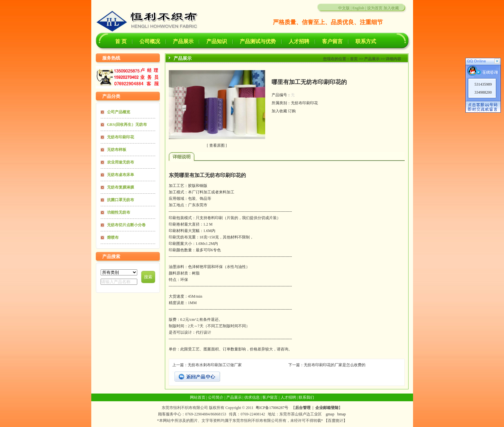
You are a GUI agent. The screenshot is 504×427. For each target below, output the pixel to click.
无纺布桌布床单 (121, 175)
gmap (330, 414)
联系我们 (306, 397)
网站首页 (198, 397)
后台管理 (303, 408)
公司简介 (216, 397)
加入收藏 (391, 8)
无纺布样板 (117, 150)
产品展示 (183, 41)
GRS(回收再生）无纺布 (127, 125)
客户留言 (332, 41)
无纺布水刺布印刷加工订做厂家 (215, 365)
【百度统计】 (336, 421)
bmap (342, 414)
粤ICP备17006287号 (272, 408)
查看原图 (217, 145)
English (358, 8)
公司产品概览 (119, 112)
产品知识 (217, 41)
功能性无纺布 (119, 212)
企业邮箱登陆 (327, 408)
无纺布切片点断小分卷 (126, 225)
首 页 (121, 41)
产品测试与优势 (258, 41)
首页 (354, 59)
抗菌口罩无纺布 (121, 200)
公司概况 (150, 41)
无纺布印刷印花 (121, 137)
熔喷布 (113, 237)
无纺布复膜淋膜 (121, 187)
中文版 (344, 8)
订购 (292, 111)
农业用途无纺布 (121, 162)
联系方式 (366, 41)
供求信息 (252, 397)
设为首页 (375, 8)
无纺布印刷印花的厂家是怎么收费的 (335, 365)
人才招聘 (299, 41)
